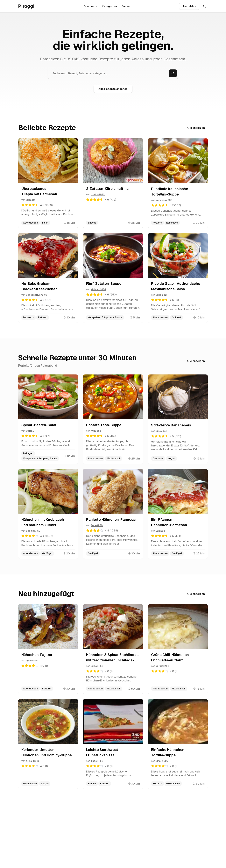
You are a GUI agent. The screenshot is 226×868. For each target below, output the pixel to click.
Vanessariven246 (36, 295)
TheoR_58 (97, 761)
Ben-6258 (97, 525)
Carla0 (30, 431)
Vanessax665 (164, 200)
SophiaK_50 (33, 531)
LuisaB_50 (97, 666)
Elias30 (30, 200)
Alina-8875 (33, 761)
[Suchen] (173, 73)
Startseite (91, 6)
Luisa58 (160, 531)
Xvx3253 (96, 431)
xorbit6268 (162, 666)
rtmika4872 (98, 195)
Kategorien (109, 6)
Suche (126, 6)
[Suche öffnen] (204, 6)
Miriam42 (161, 295)
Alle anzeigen (196, 128)
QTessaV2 (32, 661)
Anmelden (189, 6)
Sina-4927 (162, 761)
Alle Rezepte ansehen (113, 89)
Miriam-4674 (98, 289)
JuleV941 (161, 431)
